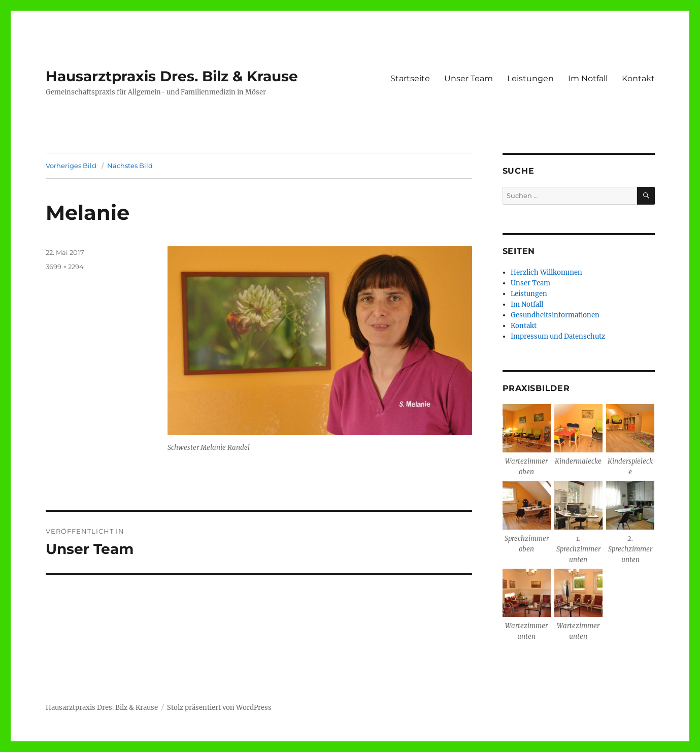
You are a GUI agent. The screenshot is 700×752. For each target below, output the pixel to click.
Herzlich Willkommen (546, 272)
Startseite (410, 78)
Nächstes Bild (130, 166)
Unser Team (469, 78)
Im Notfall (588, 78)
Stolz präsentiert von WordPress (219, 708)
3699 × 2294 (65, 267)
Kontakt (638, 78)
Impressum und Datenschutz (558, 336)
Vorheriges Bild (71, 166)
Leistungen (530, 78)
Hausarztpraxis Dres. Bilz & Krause (172, 76)
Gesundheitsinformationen (555, 315)
